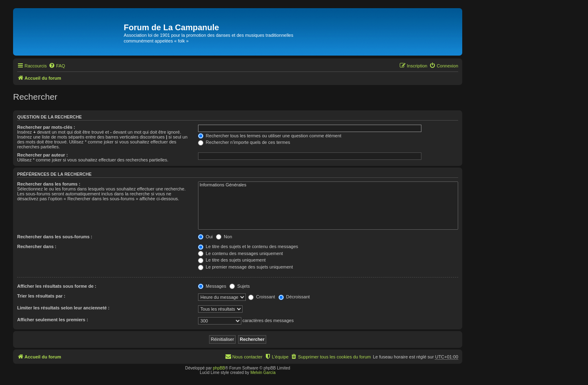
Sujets (240, 286)
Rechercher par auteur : (42, 155)
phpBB (219, 368)
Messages (212, 286)
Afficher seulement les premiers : (53, 320)
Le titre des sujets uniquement (232, 260)
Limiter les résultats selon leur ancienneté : (63, 308)
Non (224, 237)
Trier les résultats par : (41, 296)
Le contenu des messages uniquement (241, 253)
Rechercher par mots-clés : (46, 127)
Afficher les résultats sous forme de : (57, 286)
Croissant (262, 297)
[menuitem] (57, 66)
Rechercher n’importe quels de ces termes (244, 142)
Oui (205, 237)
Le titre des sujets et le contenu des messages (248, 246)
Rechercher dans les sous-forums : (55, 237)
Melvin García (263, 373)
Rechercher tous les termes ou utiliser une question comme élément (270, 136)
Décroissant (294, 297)
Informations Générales (328, 185)
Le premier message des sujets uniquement (245, 267)
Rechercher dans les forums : (49, 184)
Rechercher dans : (37, 246)
